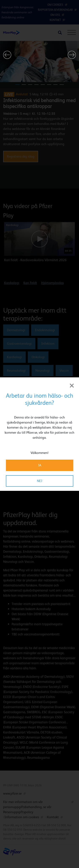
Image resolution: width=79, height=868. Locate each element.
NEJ (39, 481)
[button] (7, 55)
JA (40, 465)
